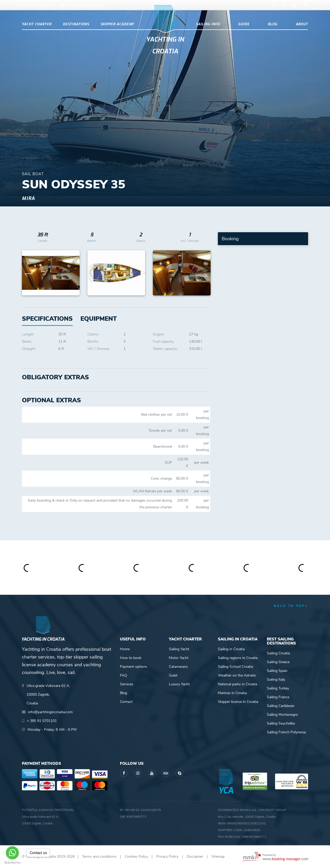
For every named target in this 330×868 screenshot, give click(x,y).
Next (204, 273)
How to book (131, 658)
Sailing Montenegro (282, 715)
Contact (126, 702)
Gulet (173, 675)
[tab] (99, 319)
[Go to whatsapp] (12, 853)
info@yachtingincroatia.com (85, 5)
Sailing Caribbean (281, 706)
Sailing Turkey (278, 688)
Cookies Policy (136, 857)
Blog (273, 24)
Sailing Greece (278, 662)
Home (125, 649)
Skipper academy (117, 24)
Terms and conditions (99, 857)
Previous (29, 273)
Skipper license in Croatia (238, 702)
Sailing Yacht (179, 649)
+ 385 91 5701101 (40, 5)
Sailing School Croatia (235, 667)
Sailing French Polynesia (286, 732)
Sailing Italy (276, 680)
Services (127, 684)
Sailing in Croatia (231, 649)
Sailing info (208, 24)
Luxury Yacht (179, 684)
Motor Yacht (179, 658)
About (302, 24)
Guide (244, 24)
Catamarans (178, 667)
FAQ (123, 675)
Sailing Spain (277, 671)
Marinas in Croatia (232, 693)
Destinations (76, 24)
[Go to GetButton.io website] (12, 863)
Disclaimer (195, 857)
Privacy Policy (167, 857)
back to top (291, 606)
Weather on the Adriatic (237, 675)
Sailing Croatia (278, 653)
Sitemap (218, 857)
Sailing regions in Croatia (238, 658)
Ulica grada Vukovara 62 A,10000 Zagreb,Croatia (48, 694)
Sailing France (278, 697)
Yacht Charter (37, 24)
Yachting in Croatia (165, 45)
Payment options (134, 667)
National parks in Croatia (237, 684)
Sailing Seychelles (281, 723)
